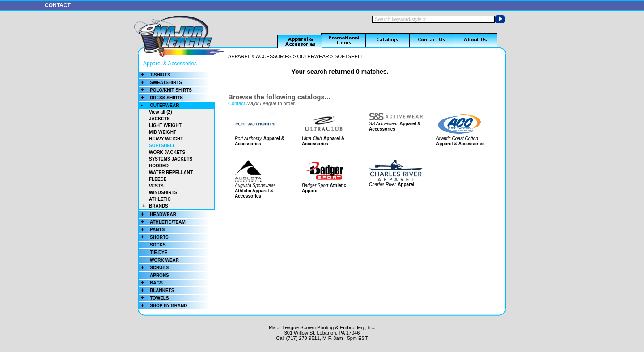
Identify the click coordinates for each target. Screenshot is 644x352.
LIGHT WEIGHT (165, 125)
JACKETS (159, 119)
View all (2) (161, 112)
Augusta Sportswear (255, 185)
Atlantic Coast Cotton (457, 138)
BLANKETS (156, 291)
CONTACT (58, 5)
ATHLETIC (160, 199)
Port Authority (248, 138)
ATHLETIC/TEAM (162, 222)
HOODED (159, 166)
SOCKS (158, 245)
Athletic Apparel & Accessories (254, 193)
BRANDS (153, 206)
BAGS (151, 283)
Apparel (406, 184)
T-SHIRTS (155, 75)
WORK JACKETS (167, 152)
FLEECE (158, 179)
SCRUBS (154, 268)
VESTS (156, 186)
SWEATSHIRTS (160, 83)
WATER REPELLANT (171, 172)
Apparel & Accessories (170, 64)
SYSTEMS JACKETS (171, 159)
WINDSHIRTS (163, 193)
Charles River (383, 184)
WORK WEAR (164, 260)
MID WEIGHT (163, 132)
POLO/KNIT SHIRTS (165, 90)
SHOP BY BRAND (163, 306)
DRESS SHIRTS (161, 98)
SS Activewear (383, 124)
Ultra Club (312, 138)
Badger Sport (315, 185)
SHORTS (154, 237)
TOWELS (154, 298)
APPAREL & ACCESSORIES (260, 56)
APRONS (159, 275)
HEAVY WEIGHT (166, 139)
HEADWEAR (157, 214)
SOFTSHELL (162, 146)
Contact (237, 103)
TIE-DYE (159, 252)
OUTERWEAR (159, 105)
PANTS (152, 230)
